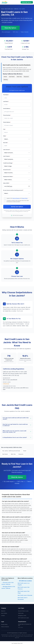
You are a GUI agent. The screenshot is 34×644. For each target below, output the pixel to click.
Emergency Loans (22, 616)
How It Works (4, 613)
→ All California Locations (25, 581)
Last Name (6, 101)
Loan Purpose (7, 156)
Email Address (7, 108)
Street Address (7, 122)
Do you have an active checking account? (13, 190)
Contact (3, 616)
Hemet (5, 77)
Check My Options (27, 2)
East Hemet (12, 77)
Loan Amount (7, 150)
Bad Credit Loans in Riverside (25, 595)
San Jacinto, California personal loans (11, 451)
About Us (3, 611)
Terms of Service (16, 198)
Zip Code (6, 143)
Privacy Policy (25, 198)
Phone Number (7, 115)
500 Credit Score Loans (23, 618)
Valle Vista (19, 77)
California (16, 9)
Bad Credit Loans (9, 9)
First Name (6, 95)
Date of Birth (6, 183)
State (5, 136)
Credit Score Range (8, 163)
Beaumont (26, 77)
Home (3, 9)
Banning (6, 80)
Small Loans (21, 613)
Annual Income (7, 170)
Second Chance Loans (23, 611)
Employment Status (8, 176)
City (5, 129)
